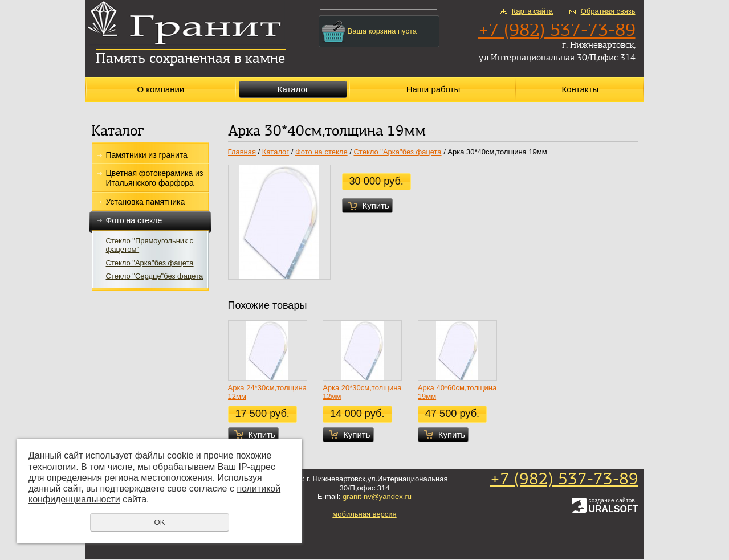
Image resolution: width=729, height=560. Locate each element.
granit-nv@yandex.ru (377, 496)
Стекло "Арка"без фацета (150, 263)
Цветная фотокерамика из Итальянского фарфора (155, 178)
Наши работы (433, 89)
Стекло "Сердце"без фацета (155, 276)
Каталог (293, 89)
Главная (242, 152)
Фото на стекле (150, 221)
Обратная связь (608, 11)
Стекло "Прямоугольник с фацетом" (150, 245)
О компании (160, 89)
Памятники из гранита (147, 155)
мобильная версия (364, 514)
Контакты (580, 89)
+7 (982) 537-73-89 (564, 480)
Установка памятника (146, 202)
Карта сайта (532, 11)
